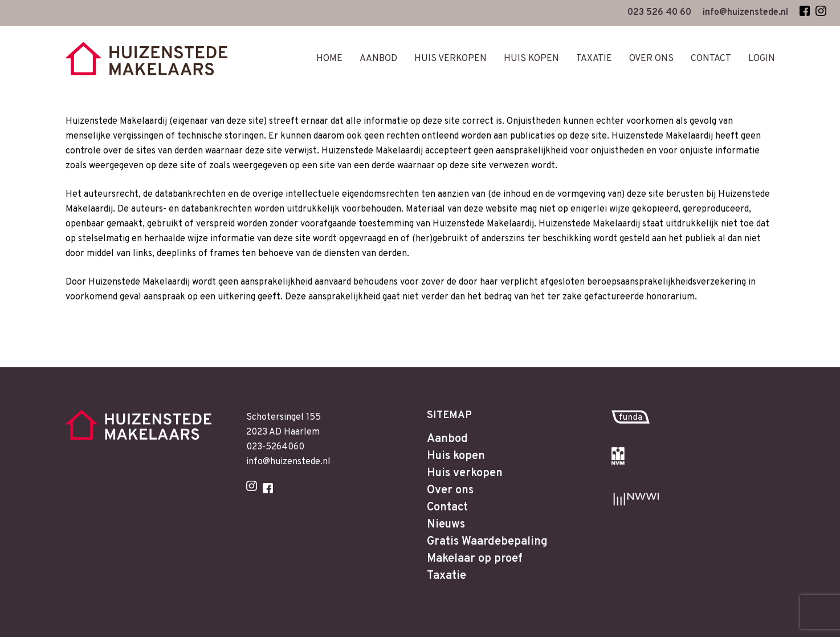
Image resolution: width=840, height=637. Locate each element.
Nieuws (446, 525)
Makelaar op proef (475, 559)
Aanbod (447, 439)
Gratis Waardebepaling (487, 542)
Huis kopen (456, 456)
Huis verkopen (465, 473)
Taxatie (446, 576)
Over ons (450, 490)
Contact (447, 508)
